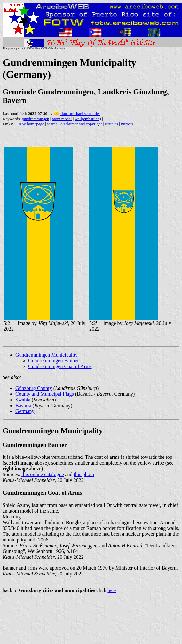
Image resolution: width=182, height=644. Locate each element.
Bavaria (23, 405)
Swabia (23, 400)
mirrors (127, 124)
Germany (25, 411)
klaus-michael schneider (80, 114)
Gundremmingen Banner (54, 361)
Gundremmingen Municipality (47, 355)
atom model (62, 119)
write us (112, 124)
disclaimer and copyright (81, 124)
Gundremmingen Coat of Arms (60, 366)
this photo (84, 474)
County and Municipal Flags (45, 394)
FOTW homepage (29, 124)
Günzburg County (34, 388)
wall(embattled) (88, 119)
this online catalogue (43, 474)
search (52, 124)
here (112, 590)
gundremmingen (35, 119)
